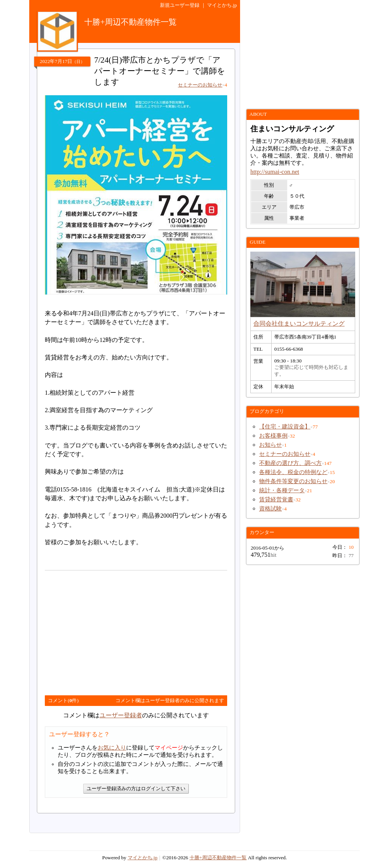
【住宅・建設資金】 (285, 427)
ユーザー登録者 (121, 715)
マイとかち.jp (222, 5)
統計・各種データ (282, 490)
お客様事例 (273, 436)
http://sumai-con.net (275, 172)
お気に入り (112, 748)
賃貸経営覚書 (276, 499)
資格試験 (270, 509)
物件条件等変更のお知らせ (293, 481)
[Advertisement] (109, 630)
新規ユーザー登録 (180, 5)
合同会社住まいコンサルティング (299, 324)
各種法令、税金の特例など (293, 472)
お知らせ (270, 445)
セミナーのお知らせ (285, 454)
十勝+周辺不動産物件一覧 (218, 858)
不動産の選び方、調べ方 (290, 463)
